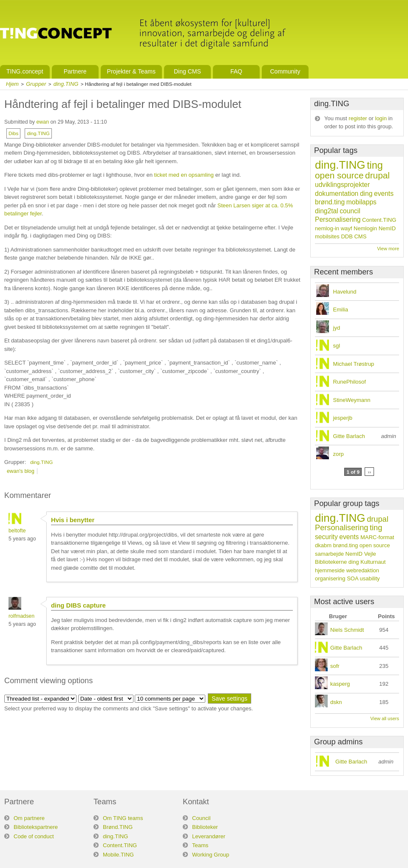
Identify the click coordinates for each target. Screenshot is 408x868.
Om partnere (29, 818)
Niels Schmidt (347, 630)
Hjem (12, 84)
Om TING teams (123, 818)
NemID (387, 228)
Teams (200, 845)
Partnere (75, 71)
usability (370, 578)
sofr (335, 666)
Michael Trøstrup (354, 364)
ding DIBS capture (78, 605)
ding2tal (327, 211)
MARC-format (377, 537)
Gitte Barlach (349, 436)
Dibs (13, 133)
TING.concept (25, 71)
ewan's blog (21, 471)
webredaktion (363, 570)
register (358, 118)
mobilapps (361, 202)
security (326, 537)
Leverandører (209, 836)
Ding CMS (187, 71)
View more (388, 249)
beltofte (17, 531)
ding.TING (66, 84)
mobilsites (327, 236)
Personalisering (338, 219)
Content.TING (379, 220)
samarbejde (329, 554)
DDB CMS (354, 236)
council (350, 211)
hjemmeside (330, 570)
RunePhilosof (350, 382)
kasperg (340, 684)
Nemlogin (365, 228)
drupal (377, 175)
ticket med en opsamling (184, 175)
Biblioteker (205, 827)
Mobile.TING (118, 855)
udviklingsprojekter (342, 185)
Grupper (36, 84)
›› (369, 472)
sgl (337, 346)
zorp (339, 454)
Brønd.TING (118, 827)
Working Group (211, 855)
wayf (347, 228)
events (384, 194)
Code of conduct (34, 836)
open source (339, 175)
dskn (336, 702)
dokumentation (337, 194)
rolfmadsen (21, 616)
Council (201, 818)
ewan (42, 122)
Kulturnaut (373, 562)
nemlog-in (327, 228)
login (381, 118)
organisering (330, 578)
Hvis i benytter (73, 520)
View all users (385, 718)
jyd (337, 328)
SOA (353, 578)
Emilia (341, 310)
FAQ (236, 71)
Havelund (345, 292)
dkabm (323, 545)
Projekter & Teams (131, 71)
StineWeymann (352, 400)
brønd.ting (330, 202)
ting (375, 165)
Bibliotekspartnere (36, 827)
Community (285, 71)
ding (366, 194)
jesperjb (343, 418)
